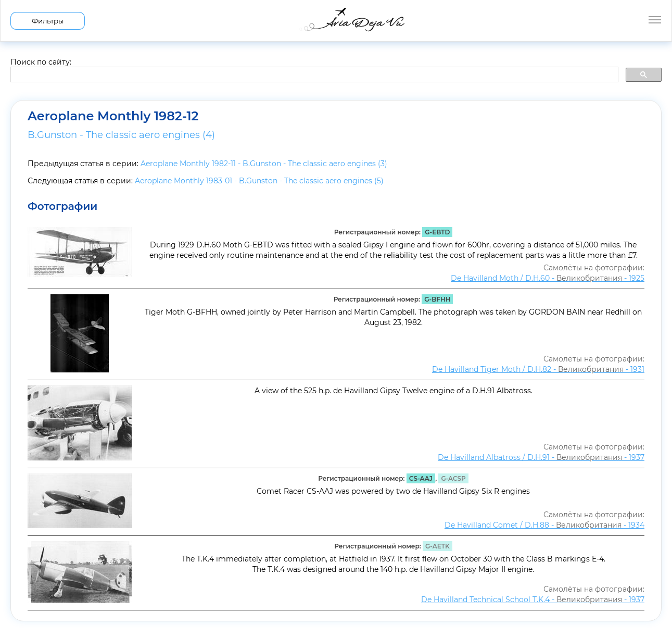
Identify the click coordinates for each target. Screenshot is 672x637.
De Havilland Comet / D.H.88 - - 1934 (544, 525)
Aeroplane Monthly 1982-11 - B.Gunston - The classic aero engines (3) (264, 164)
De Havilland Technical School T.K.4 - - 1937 (533, 599)
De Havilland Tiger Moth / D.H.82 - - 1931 (538, 369)
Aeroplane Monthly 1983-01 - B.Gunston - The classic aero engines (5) (259, 181)
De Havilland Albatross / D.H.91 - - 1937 (541, 457)
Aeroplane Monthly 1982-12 (113, 116)
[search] (313, 75)
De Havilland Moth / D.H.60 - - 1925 (548, 278)
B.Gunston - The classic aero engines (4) (121, 135)
